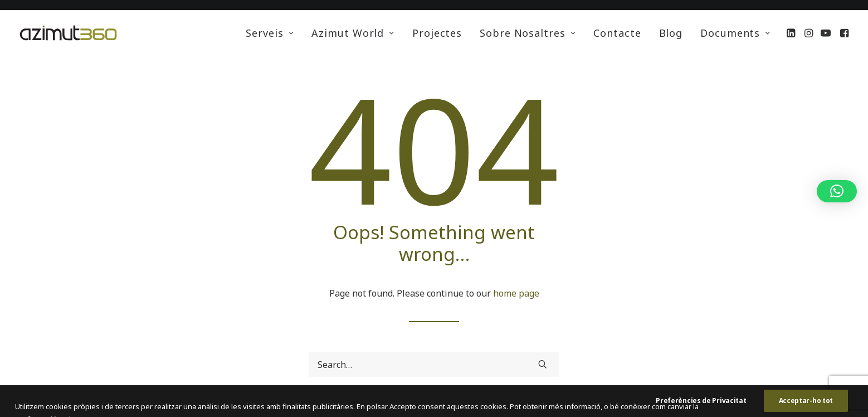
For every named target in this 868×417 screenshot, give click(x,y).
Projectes (437, 33)
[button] (792, 33)
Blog (671, 33)
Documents (735, 33)
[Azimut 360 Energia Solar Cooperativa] (68, 33)
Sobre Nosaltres (528, 33)
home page (516, 293)
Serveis (270, 33)
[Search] (434, 365)
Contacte (617, 33)
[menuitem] (270, 33)
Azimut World (353, 33)
